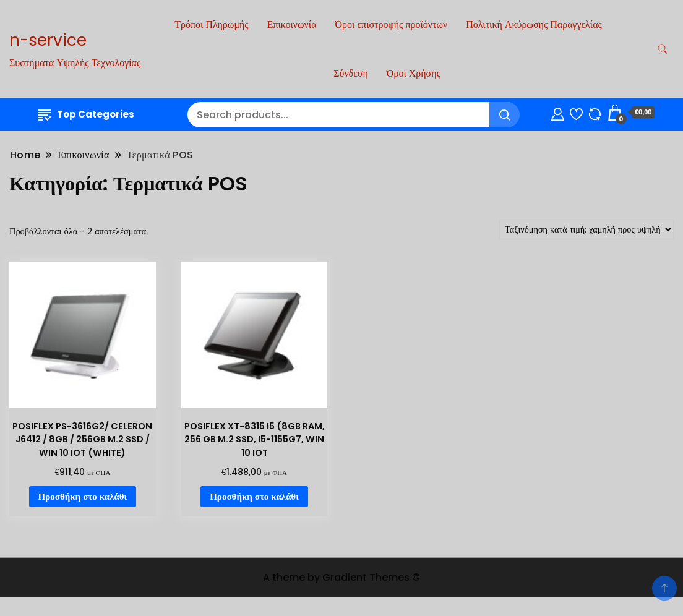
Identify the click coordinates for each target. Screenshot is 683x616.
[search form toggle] (663, 49)
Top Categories (86, 114)
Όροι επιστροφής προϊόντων (392, 24)
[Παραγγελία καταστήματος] (586, 229)
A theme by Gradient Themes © (341, 577)
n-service (48, 40)
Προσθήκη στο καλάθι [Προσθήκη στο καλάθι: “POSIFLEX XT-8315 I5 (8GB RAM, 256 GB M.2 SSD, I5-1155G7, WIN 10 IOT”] (254, 496)
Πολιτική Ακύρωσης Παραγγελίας (534, 24)
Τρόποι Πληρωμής (211, 24)
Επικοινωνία (292, 24)
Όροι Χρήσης (414, 73)
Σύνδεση (351, 73)
